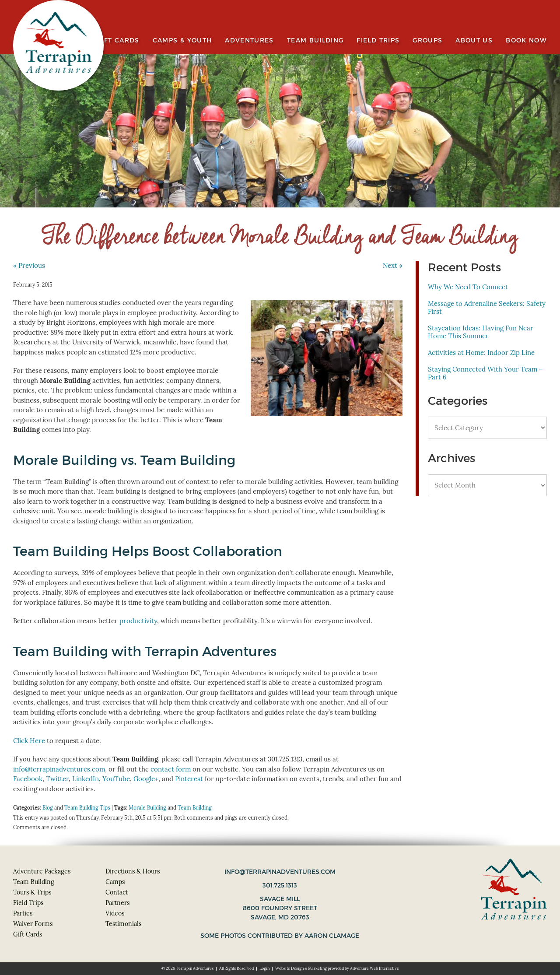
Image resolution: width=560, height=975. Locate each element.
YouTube (116, 779)
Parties (23, 913)
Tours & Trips (32, 892)
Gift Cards (118, 40)
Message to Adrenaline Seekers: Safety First (487, 307)
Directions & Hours (133, 871)
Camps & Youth (182, 40)
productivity (138, 621)
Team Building (315, 40)
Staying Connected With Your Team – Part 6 (485, 373)
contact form (171, 769)
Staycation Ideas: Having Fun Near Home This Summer (481, 332)
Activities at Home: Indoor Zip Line (481, 352)
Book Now (526, 40)
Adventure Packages (42, 871)
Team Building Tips (87, 808)
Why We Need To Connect (468, 287)
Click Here (29, 741)
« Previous (29, 265)
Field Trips (378, 40)
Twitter (57, 779)
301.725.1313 (280, 885)
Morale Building (147, 808)
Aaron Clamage (332, 936)
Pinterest (189, 779)
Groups (427, 40)
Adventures (249, 40)
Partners (117, 903)
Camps (115, 882)
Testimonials (123, 924)
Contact (117, 892)
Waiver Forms (33, 924)
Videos (115, 913)
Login (264, 968)
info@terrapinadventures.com (59, 769)
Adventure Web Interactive (374, 968)
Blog (48, 808)
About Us (474, 40)
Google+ (146, 779)
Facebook (28, 779)
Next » (393, 265)
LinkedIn (86, 779)
